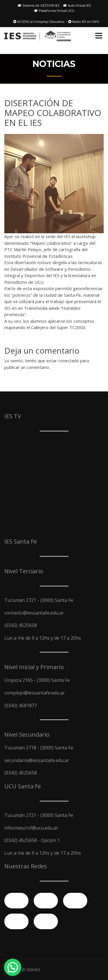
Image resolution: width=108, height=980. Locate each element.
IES (38, 970)
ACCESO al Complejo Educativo (39, 22)
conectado (69, 361)
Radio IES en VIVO (84, 22)
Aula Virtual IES (77, 5)
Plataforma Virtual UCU (54, 11)
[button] (13, 967)
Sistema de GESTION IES (38, 5)
